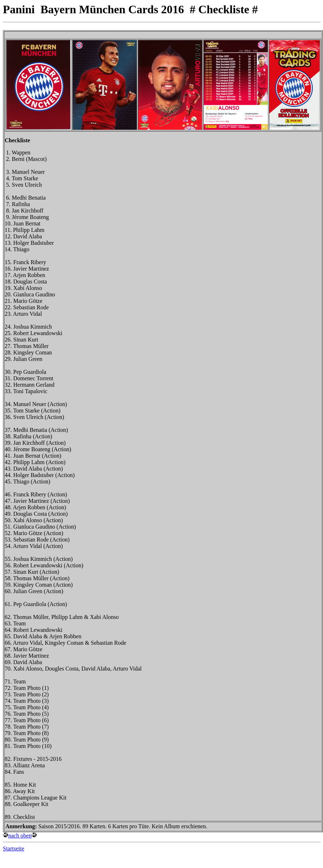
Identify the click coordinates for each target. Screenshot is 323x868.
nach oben (20, 836)
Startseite (14, 848)
